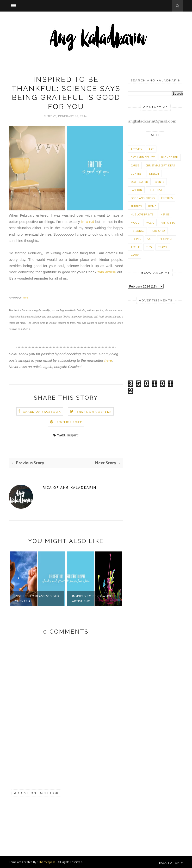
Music (150, 223)
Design (154, 174)
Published (158, 231)
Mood (135, 223)
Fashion (136, 190)
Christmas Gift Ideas (160, 165)
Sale (150, 239)
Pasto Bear (168, 223)
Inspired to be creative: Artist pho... (92, 599)
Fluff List (155, 190)
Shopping (167, 239)
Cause (135, 165)
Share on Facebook (42, 412)
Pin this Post (69, 422)
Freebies (167, 198)
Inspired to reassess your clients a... (37, 599)
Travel (163, 247)
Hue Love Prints (142, 214)
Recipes (136, 239)
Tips (149, 247)
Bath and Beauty (143, 157)
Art (151, 149)
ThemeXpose (47, 862)
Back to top (171, 863)
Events (159, 182)
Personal (137, 231)
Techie (135, 247)
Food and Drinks (143, 198)
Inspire (73, 435)
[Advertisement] (156, 341)
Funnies (136, 206)
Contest (137, 174)
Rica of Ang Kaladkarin (69, 487)
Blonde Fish (170, 157)
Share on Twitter (94, 412)
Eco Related (139, 182)
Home (152, 206)
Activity (136, 149)
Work (135, 255)
